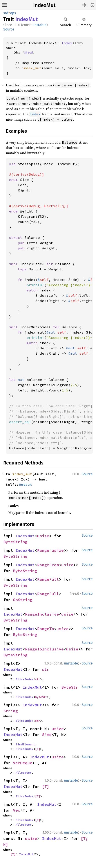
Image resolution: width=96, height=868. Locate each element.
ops (13, 13)
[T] (38, 749)
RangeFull (48, 579)
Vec (17, 810)
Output (25, 484)
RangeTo (46, 629)
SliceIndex (24, 679)
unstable (40, 25)
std (6, 13)
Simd (47, 735)
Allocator (24, 773)
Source (9, 29)
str (46, 669)
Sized (28, 52)
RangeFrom (48, 565)
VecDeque (23, 763)
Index (67, 43)
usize (43, 536)
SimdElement (25, 744)
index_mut (32, 68)
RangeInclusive (42, 614)
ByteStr (70, 687)
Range (43, 550)
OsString (23, 600)
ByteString (15, 542)
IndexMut (44, 5)
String (11, 711)
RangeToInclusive (44, 649)
